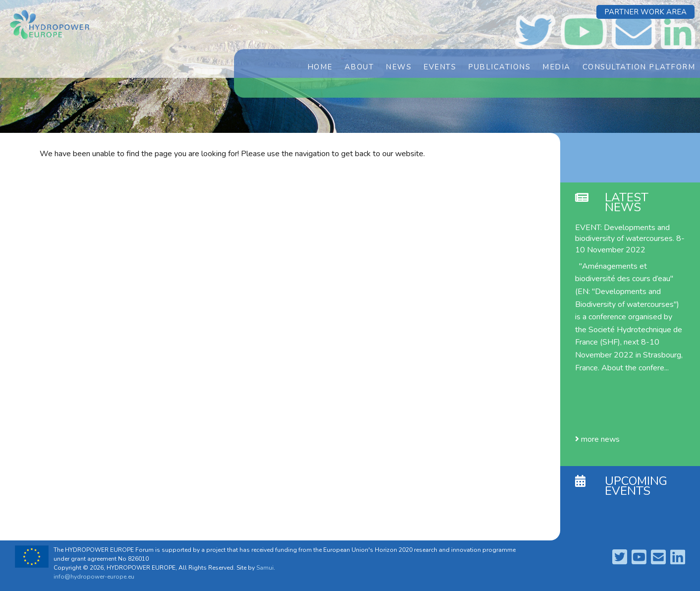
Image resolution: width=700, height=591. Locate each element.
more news (597, 439)
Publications (499, 67)
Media (556, 67)
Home (320, 67)
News (399, 67)
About (359, 67)
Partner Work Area (645, 12)
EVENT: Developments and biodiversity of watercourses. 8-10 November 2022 (630, 239)
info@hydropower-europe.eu (94, 577)
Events (440, 67)
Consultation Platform (639, 67)
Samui (265, 568)
